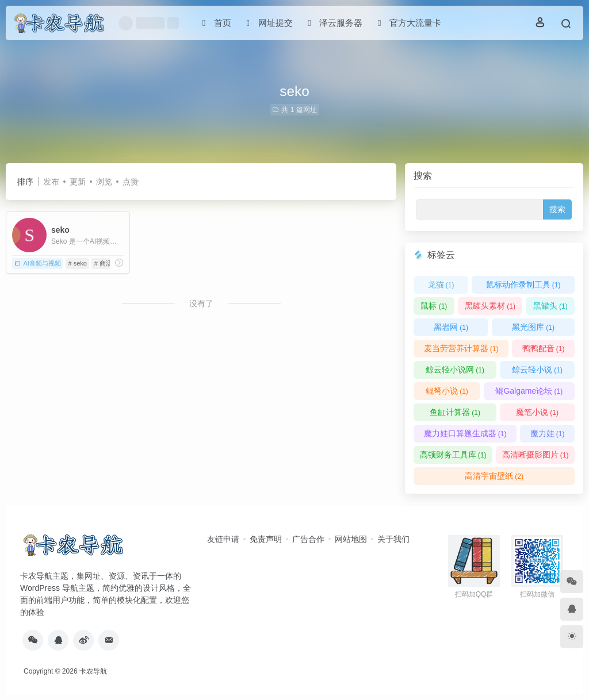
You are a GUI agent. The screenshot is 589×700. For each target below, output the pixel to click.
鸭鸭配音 (544, 348)
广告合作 (308, 539)
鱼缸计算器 (455, 412)
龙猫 (441, 284)
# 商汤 (103, 263)
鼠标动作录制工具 (523, 284)
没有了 (201, 303)
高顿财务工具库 (453, 455)
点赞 (131, 182)
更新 (78, 182)
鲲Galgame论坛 (529, 391)
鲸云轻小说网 (455, 370)
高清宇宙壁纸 (494, 476)
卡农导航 (93, 671)
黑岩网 (451, 327)
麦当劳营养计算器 (461, 348)
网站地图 (351, 539)
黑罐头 (550, 306)
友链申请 (223, 539)
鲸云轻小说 (537, 370)
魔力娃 (548, 433)
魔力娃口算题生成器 (465, 433)
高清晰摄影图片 (536, 455)
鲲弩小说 (447, 391)
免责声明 (266, 539)
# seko (78, 263)
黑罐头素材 (490, 306)
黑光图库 (533, 327)
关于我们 (393, 539)
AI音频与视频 (37, 263)
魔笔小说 (537, 412)
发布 (51, 182)
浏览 (104, 182)
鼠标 (434, 306)
